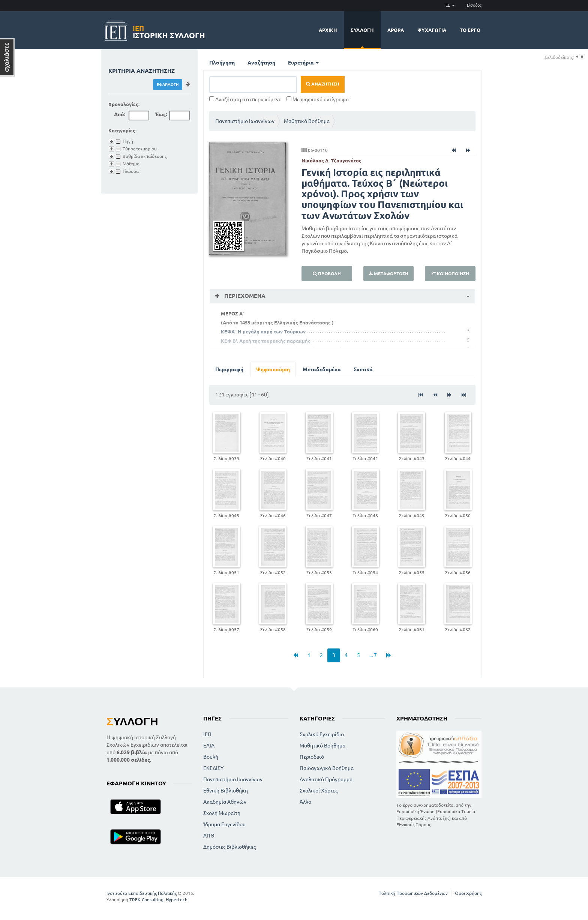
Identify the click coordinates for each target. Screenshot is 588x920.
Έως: (161, 114)
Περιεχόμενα (244, 296)
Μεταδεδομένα (322, 369)
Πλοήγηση (222, 63)
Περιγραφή (229, 369)
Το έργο (470, 30)
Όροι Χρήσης (468, 893)
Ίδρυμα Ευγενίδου (224, 824)
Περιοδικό (312, 757)
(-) (582, 57)
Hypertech (177, 900)
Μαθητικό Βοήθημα (307, 121)
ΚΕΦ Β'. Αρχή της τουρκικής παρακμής (266, 341)
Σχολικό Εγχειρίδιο (322, 734)
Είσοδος (474, 5)
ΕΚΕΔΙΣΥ (213, 768)
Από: (120, 114)
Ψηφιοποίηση (273, 369)
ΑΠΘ (209, 836)
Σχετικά (363, 369)
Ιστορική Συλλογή (169, 31)
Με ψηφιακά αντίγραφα (318, 99)
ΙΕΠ (207, 734)
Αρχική (328, 30)
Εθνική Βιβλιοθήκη (226, 791)
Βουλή (211, 757)
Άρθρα (396, 30)
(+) (577, 57)
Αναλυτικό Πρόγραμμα (326, 779)
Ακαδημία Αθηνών (225, 802)
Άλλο (305, 802)
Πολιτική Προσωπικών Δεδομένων (413, 893)
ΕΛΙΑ (209, 746)
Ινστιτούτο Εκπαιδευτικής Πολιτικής (142, 893)
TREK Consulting (146, 900)
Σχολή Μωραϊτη (222, 813)
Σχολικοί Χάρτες (319, 791)
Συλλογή (362, 30)
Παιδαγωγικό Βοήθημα (327, 768)
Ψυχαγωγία (432, 30)
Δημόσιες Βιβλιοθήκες (229, 847)
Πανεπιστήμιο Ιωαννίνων (245, 121)
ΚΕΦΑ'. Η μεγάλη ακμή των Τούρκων (263, 332)
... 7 (373, 655)
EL (450, 5)
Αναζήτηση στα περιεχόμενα (245, 99)
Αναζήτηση (261, 63)
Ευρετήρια (303, 63)
